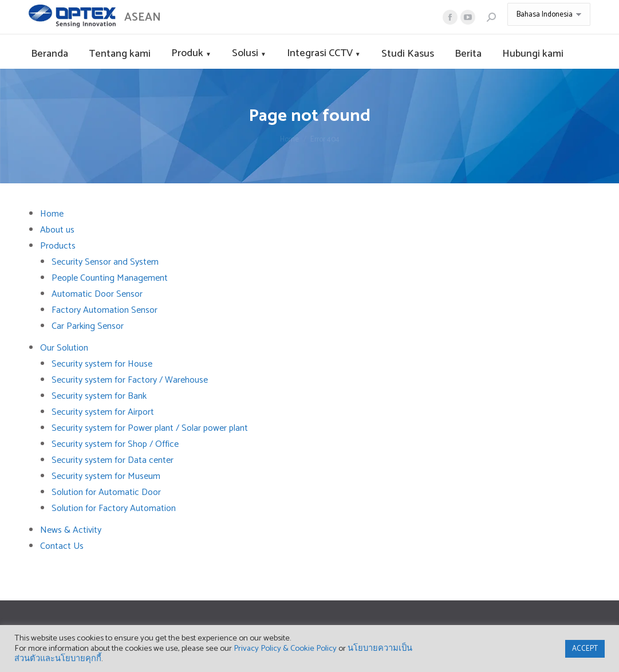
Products (58, 246)
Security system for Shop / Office (115, 444)
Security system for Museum (106, 476)
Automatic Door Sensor (97, 294)
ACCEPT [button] (585, 649)
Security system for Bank (99, 396)
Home (52, 214)
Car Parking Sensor (88, 326)
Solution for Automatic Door (106, 492)
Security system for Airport (103, 412)
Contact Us (62, 546)
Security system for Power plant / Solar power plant (150, 428)
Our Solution (64, 348)
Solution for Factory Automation (114, 508)
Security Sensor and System (105, 262)
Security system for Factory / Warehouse (130, 380)
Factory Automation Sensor (105, 310)
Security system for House (102, 364)
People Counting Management (110, 278)
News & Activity (71, 530)
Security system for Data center (113, 460)
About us (57, 230)
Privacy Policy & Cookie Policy (285, 649)
